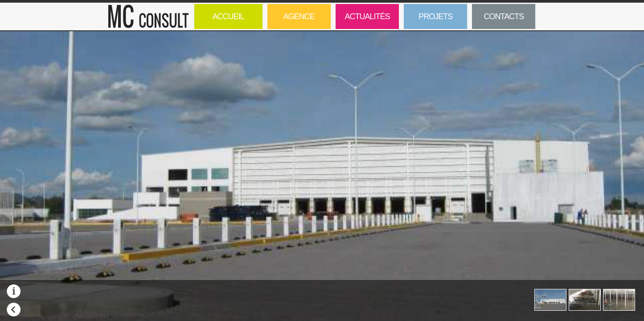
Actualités (367, 16)
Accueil (228, 16)
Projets (428, 21)
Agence (299, 16)
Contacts (504, 16)
